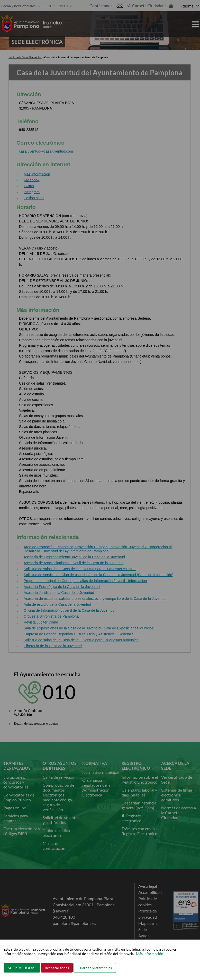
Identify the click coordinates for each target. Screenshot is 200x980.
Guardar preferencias (95, 968)
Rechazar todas (57, 968)
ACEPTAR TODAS (22, 968)
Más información (150, 954)
